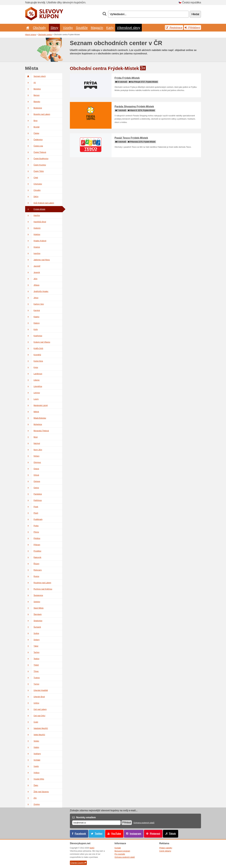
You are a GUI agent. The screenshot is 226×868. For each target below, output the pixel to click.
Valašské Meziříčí (37, 728)
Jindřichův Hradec (37, 291)
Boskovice (34, 108)
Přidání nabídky (166, 848)
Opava (32, 469)
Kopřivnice (34, 336)
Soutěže (82, 28)
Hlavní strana (31, 35)
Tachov (32, 652)
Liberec (32, 380)
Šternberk (33, 614)
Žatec (32, 785)
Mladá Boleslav (36, 418)
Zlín (31, 798)
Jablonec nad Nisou (37, 260)
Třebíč (32, 665)
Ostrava (33, 481)
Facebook (80, 834)
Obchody (39, 28)
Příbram (33, 545)
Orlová (32, 475)
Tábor (32, 646)
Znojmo (32, 804)
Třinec (32, 671)
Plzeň (32, 513)
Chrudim (33, 190)
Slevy (54, 28)
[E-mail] (96, 823)
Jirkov (32, 298)
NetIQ (92, 848)
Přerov (32, 532)
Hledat (195, 14)
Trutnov (32, 678)
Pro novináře (120, 854)
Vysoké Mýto (35, 779)
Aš (30, 83)
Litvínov (33, 393)
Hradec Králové (36, 241)
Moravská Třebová (37, 431)
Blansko (33, 102)
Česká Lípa (34, 146)
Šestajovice (34, 595)
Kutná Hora (34, 361)
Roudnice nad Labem (38, 583)
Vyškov (32, 773)
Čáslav (32, 133)
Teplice (32, 659)
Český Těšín (34, 171)
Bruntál (32, 127)
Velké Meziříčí (35, 735)
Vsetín (32, 766)
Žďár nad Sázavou (37, 792)
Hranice (33, 247)
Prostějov (33, 551)
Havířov (33, 215)
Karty (110, 28)
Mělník (32, 412)
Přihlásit (127, 823)
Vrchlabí (33, 760)
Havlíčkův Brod (36, 222)
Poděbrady (34, 519)
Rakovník (33, 557)
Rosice (32, 576)
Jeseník (33, 272)
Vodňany (33, 754)
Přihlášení (192, 27)
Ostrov (32, 488)
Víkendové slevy (129, 28)
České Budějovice (37, 159)
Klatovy (32, 323)
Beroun (32, 95)
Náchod (33, 443)
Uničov (32, 703)
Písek (32, 507)
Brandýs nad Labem (38, 114)
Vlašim (32, 747)
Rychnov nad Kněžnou (39, 589)
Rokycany (33, 570)
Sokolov (33, 602)
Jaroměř (33, 266)
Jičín (31, 279)
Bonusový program (122, 851)
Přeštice (33, 538)
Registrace (174, 27)
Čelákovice (34, 140)
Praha (32, 526)
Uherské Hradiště (37, 690)
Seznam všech (35, 76)
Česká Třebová (36, 152)
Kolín (31, 329)
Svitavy (32, 640)
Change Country (78, 863)
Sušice (32, 633)
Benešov (33, 89)
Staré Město (34, 608)
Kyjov (32, 367)
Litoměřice (34, 386)
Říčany (32, 564)
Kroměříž (33, 355)
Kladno (32, 317)
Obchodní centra (45, 35)
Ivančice (33, 253)
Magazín (97, 28)
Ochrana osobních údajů (144, 823)
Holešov (33, 234)
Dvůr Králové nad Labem (40, 203)
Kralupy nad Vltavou (38, 342)
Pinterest (155, 834)
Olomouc (33, 462)
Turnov (32, 684)
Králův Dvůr (34, 348)
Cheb (32, 178)
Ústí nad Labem (36, 709)
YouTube (116, 834)
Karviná (33, 310)
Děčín (32, 197)
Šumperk (33, 627)
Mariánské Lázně (36, 405)
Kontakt (118, 848)
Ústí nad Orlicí (35, 716)
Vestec (32, 741)
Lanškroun (34, 374)
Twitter (99, 834)
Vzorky (68, 28)
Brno (31, 121)
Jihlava (32, 285)
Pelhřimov (33, 500)
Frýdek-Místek (35, 209)
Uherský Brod (35, 697)
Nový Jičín (34, 450)
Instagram (136, 834)
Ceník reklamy (165, 851)
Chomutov (34, 184)
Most (31, 437)
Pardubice (34, 494)
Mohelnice (34, 424)
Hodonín (33, 228)
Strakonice (34, 621)
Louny (32, 399)
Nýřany (32, 456)
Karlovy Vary (35, 304)
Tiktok (172, 834)
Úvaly (32, 722)
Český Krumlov (36, 165)
